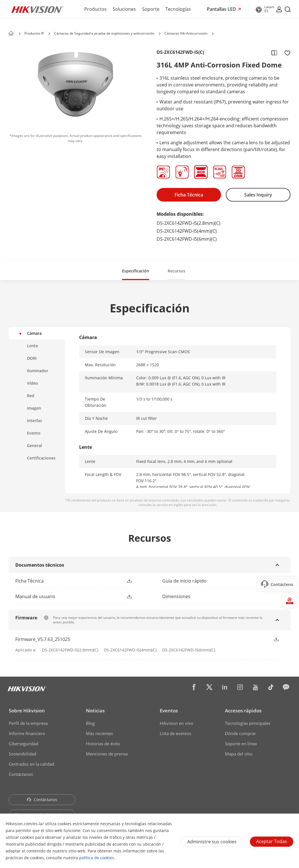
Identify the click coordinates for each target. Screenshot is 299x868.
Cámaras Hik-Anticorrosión (186, 33)
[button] (49, 34)
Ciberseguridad (24, 744)
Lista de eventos (175, 733)
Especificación (136, 271)
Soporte (151, 9)
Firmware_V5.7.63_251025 (43, 639)
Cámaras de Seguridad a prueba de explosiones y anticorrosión (104, 33)
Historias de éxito (103, 744)
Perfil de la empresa (28, 723)
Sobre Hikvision (27, 711)
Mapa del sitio (239, 754)
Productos (95, 9)
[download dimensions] (223, 596)
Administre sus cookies (212, 842)
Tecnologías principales (248, 723)
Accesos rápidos (243, 711)
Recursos (176, 271)
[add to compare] (274, 52)
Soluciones (124, 9)
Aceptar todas (272, 841)
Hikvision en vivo (176, 723)
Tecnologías (178, 9)
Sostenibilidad (23, 754)
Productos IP (34, 33)
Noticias (95, 711)
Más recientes (99, 733)
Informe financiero (27, 733)
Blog (90, 723)
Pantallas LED (222, 9)
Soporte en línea (241, 744)
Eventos (169, 711)
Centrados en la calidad (31, 764)
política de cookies (97, 858)
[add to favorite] (286, 52)
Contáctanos (21, 774)
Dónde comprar (240, 733)
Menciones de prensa (107, 754)
